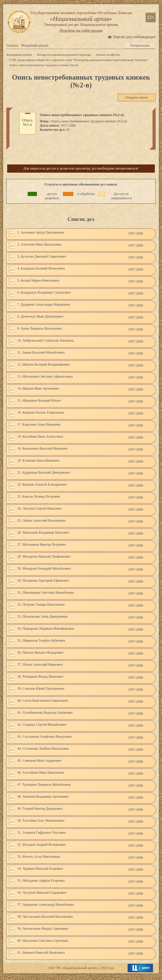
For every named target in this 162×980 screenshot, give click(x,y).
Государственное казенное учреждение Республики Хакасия (81, 22)
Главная (12, 50)
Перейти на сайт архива (81, 37)
